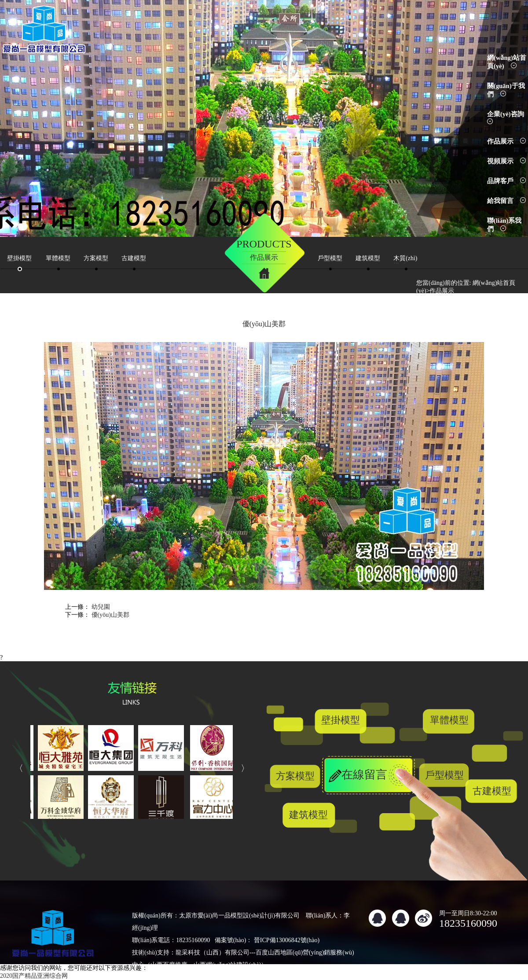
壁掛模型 (341, 720)
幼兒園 (101, 607)
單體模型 (449, 720)
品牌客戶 (506, 181)
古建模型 (492, 791)
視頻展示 (506, 161)
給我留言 (506, 201)
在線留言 (364, 775)
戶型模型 (444, 775)
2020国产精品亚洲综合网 (34, 976)
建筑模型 (308, 815)
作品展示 (506, 141)
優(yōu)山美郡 (110, 615)
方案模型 (295, 776)
